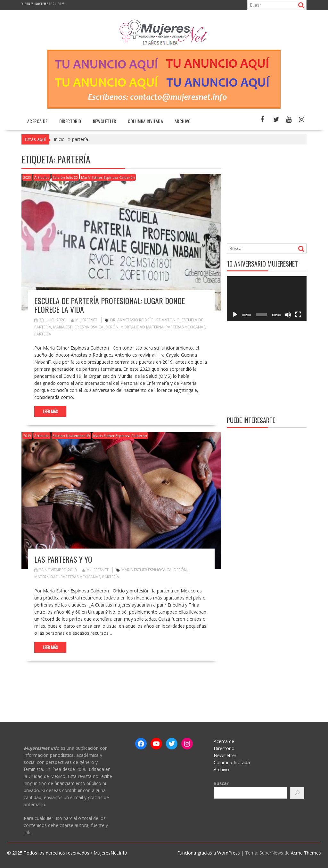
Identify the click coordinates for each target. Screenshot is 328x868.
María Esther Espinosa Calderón (108, 177)
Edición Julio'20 (65, 177)
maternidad (46, 577)
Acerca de (37, 121)
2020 (27, 177)
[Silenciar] (288, 315)
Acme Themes (306, 853)
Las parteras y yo (63, 559)
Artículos (42, 177)
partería (43, 334)
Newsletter (105, 121)
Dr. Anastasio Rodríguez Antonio (145, 320)
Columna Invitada (145, 121)
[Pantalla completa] (298, 315)
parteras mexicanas (185, 327)
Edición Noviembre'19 (71, 436)
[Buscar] (297, 793)
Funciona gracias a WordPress (209, 853)
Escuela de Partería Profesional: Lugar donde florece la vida (110, 305)
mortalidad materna (142, 327)
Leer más (50, 411)
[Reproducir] (235, 315)
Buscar (221, 783)
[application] (267, 299)
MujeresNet (84, 320)
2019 (27, 436)
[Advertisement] (277, 195)
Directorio (70, 121)
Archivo (183, 121)
